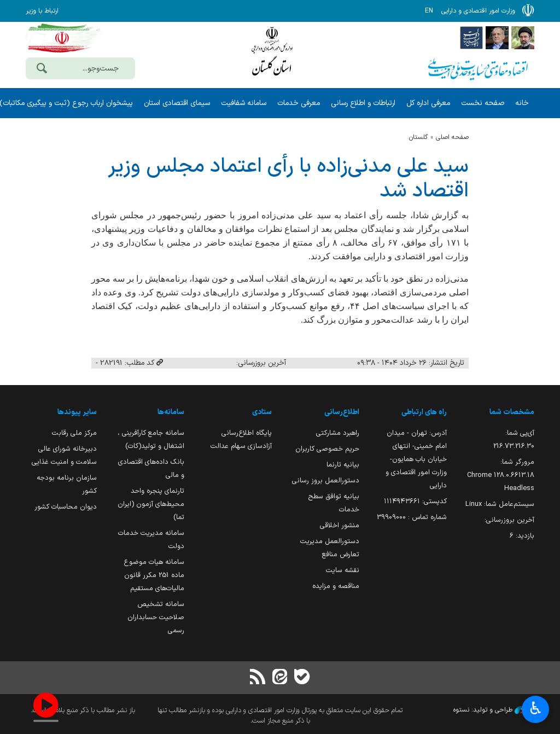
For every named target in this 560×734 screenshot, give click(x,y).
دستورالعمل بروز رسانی (326, 480)
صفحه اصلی (452, 137)
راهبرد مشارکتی (338, 433)
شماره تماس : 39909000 (412, 517)
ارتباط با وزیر (42, 11)
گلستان (418, 137)
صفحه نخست (483, 103)
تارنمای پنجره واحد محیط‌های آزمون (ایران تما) (151, 504)
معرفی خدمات (299, 103)
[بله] (302, 678)
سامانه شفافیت (244, 103)
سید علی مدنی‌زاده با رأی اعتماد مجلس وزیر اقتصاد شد (288, 179)
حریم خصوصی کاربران (327, 449)
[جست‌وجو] (42, 69)
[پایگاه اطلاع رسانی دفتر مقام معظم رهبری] (523, 37)
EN (429, 11)
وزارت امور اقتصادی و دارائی (272, 53)
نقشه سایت (343, 570)
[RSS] (258, 678)
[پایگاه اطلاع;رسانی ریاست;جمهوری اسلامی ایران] (497, 37)
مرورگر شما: (501, 475)
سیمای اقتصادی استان (177, 103)
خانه (522, 103)
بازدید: (522, 536)
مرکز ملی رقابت (74, 433)
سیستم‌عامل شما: (500, 504)
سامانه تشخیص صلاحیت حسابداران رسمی (156, 617)
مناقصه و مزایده (336, 586)
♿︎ (536, 710)
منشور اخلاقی (340, 525)
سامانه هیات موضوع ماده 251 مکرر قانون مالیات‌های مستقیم (154, 575)
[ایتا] (280, 678)
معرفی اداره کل (428, 103)
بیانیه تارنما (343, 465)
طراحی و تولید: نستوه (494, 710)
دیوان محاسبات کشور (66, 507)
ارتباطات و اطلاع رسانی (363, 103)
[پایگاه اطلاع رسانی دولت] (471, 37)
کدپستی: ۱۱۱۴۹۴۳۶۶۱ (415, 501)
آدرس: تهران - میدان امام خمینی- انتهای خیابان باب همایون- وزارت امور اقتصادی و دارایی (416, 459)
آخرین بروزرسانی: (509, 520)
